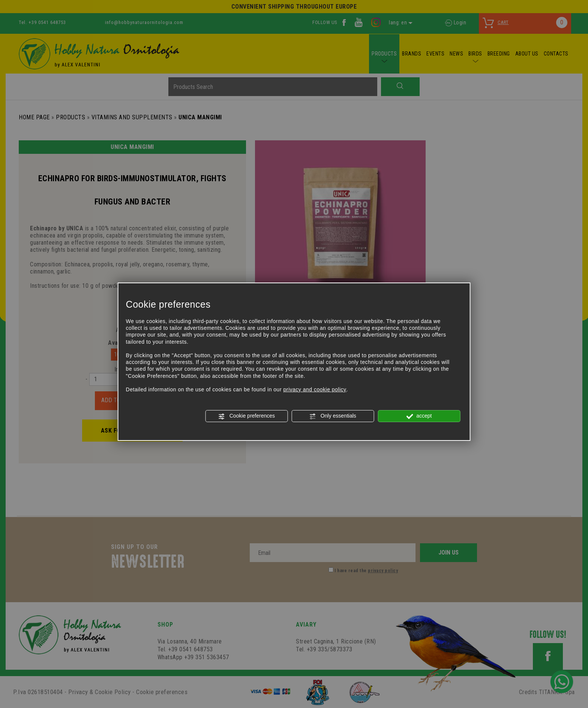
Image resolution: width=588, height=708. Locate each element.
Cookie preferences (247, 416)
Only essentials (333, 416)
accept (419, 416)
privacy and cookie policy (315, 389)
